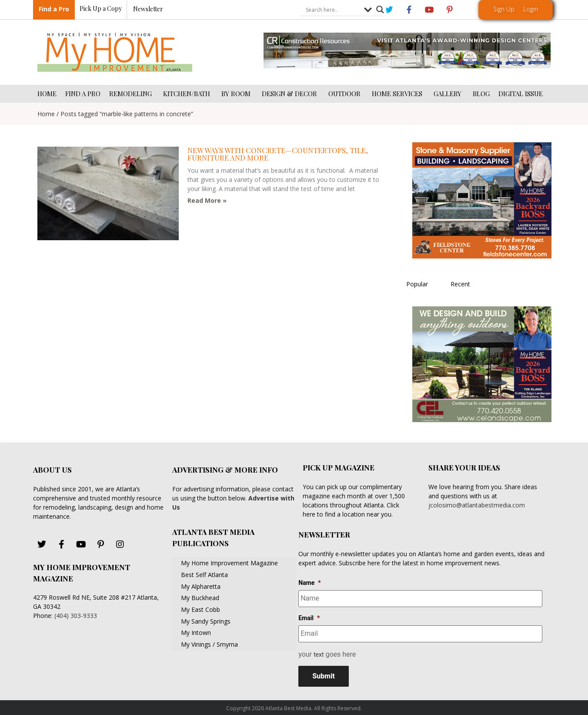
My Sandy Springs (206, 621)
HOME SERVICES (398, 94)
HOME (47, 94)
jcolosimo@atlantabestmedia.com (477, 505)
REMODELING (132, 94)
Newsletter (148, 9)
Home (46, 114)
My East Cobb (200, 609)
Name (309, 583)
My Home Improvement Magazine (229, 563)
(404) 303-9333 (76, 616)
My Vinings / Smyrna (209, 644)
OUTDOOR (346, 94)
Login (531, 9)
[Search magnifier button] (380, 10)
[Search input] (333, 10)
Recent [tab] (460, 284)
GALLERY (449, 94)
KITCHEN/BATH (188, 94)
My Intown (196, 633)
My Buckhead (200, 598)
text (319, 652)
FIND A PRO (83, 94)
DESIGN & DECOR (291, 94)
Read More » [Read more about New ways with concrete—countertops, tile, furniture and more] (207, 200)
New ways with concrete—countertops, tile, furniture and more (278, 154)
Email (309, 617)
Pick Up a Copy (101, 9)
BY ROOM (237, 94)
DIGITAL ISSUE (521, 94)
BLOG (481, 94)
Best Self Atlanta (204, 575)
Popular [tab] (417, 284)
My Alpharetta (201, 586)
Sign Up (504, 9)
